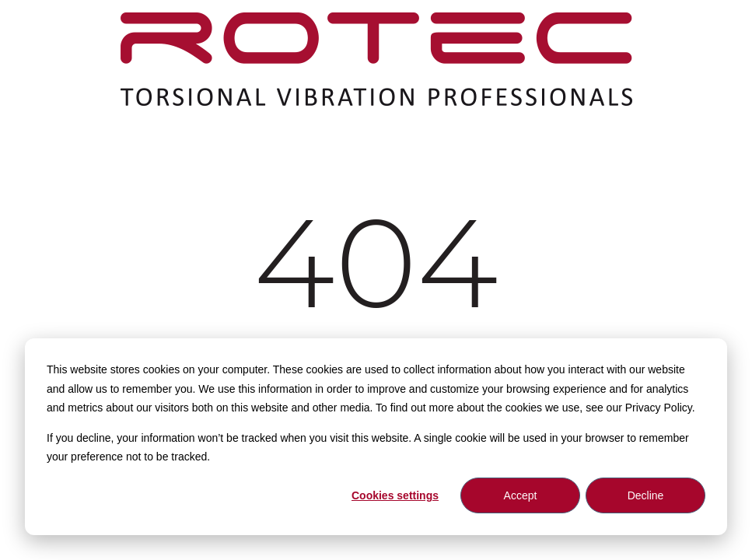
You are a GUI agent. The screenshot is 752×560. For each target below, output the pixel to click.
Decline (646, 495)
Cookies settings (395, 495)
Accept (521, 495)
